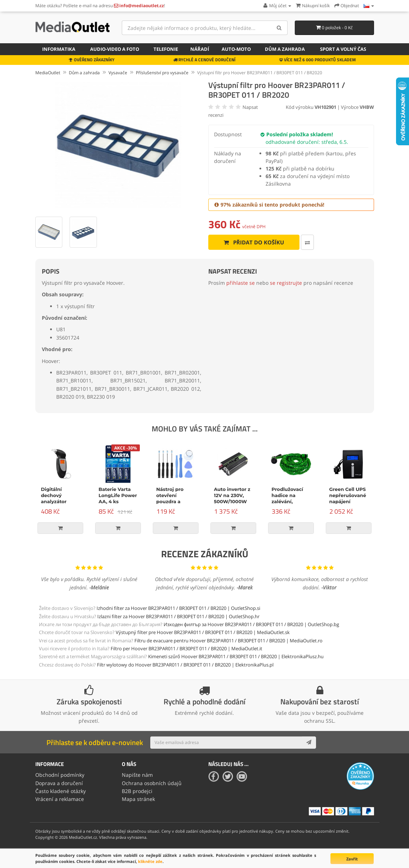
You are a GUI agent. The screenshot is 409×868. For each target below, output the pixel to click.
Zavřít (352, 859)
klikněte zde (150, 861)
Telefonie (166, 49)
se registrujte (286, 283)
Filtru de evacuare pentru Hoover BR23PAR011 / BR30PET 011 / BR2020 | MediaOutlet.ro (228, 641)
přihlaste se (241, 283)
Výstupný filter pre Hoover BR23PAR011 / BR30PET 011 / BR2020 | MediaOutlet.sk (203, 632)
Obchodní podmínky (60, 775)
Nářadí (200, 49)
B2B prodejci (137, 791)
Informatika (59, 49)
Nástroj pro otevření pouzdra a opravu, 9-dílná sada (175, 501)
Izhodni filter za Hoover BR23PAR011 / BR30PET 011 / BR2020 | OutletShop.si (178, 608)
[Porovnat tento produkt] (307, 242)
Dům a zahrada (285, 49)
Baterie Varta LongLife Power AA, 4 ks (118, 495)
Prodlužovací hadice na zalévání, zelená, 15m (288, 498)
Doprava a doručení (59, 783)
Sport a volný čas (343, 49)
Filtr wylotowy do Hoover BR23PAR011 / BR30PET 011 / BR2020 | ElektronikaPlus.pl (185, 665)
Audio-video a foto (115, 49)
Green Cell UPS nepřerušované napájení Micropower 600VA (348, 501)
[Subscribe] (309, 743)
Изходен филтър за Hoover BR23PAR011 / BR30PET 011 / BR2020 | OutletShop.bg (251, 624)
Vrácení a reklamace (60, 799)
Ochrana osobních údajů (152, 783)
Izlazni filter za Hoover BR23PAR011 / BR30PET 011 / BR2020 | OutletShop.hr (178, 616)
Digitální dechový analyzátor (54, 495)
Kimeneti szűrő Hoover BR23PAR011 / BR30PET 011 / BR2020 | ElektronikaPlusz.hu (236, 656)
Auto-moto (236, 49)
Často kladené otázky (61, 791)
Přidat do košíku (254, 242)
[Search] (279, 28)
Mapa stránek (138, 799)
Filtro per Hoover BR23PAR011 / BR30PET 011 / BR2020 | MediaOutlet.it (186, 648)
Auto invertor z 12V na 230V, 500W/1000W (232, 495)
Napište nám (137, 775)
